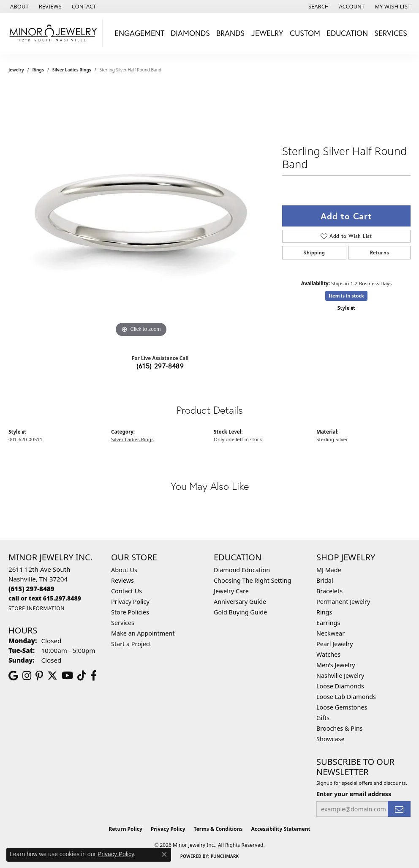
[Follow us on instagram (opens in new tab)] (27, 676)
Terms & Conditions (218, 829)
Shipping (314, 252)
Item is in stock (346, 296)
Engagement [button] (139, 33)
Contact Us (127, 591)
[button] (318, 6)
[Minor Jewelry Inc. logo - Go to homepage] (53, 33)
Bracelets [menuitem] (329, 591)
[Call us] (45, 598)
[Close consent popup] (164, 854)
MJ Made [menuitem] (329, 570)
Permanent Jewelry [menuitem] (343, 602)
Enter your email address (354, 794)
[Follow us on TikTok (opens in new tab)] (82, 676)
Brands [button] (230, 33)
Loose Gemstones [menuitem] (342, 707)
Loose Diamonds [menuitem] (340, 686)
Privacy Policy (130, 602)
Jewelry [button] (267, 33)
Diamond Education (242, 570)
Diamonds (190, 33)
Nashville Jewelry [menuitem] (340, 676)
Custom (305, 33)
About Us (124, 570)
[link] (19, 6)
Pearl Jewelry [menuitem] (335, 644)
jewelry (16, 70)
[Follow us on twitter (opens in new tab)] (52, 676)
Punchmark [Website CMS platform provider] (225, 856)
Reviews (122, 580)
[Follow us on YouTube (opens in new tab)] (67, 676)
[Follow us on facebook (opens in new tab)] (94, 676)
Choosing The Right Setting (252, 580)
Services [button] (391, 33)
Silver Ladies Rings (72, 70)
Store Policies (130, 612)
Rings (38, 70)
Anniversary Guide (240, 602)
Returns (380, 252)
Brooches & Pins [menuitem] (339, 728)
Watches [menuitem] (328, 654)
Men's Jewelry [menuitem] (336, 665)
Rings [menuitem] (324, 612)
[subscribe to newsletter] (399, 809)
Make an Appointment (143, 633)
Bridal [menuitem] (325, 580)
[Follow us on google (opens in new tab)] (13, 676)
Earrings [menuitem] (328, 623)
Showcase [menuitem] (331, 739)
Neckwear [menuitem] (331, 633)
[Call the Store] (31, 589)
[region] (141, 213)
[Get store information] (37, 608)
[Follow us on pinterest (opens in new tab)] (39, 676)
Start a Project (131, 644)
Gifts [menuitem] (323, 718)
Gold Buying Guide (240, 612)
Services (123, 623)
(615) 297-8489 (160, 366)
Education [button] (347, 33)
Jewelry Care (231, 591)
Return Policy (125, 829)
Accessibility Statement (280, 829)
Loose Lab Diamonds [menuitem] (346, 697)
